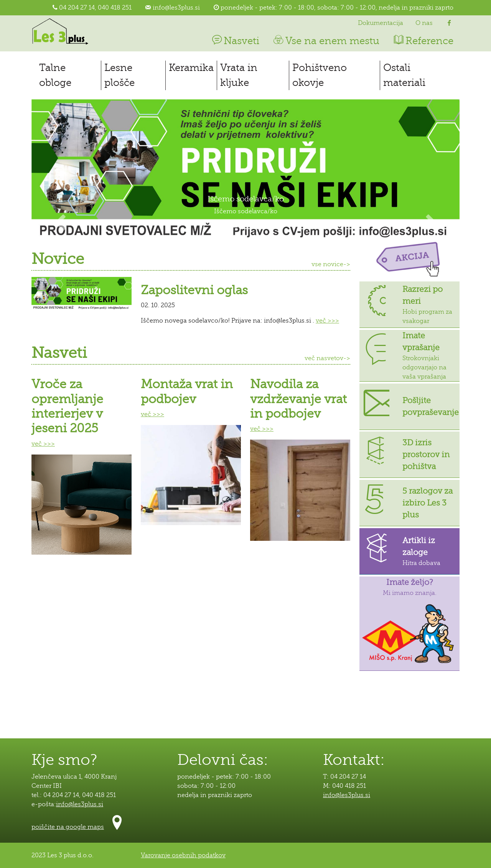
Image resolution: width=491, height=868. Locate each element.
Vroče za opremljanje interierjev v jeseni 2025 (67, 406)
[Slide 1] (232, 227)
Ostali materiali (404, 75)
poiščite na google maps (68, 827)
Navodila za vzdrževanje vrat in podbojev (298, 399)
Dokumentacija (381, 23)
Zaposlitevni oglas (194, 290)
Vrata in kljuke (239, 75)
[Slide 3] (259, 227)
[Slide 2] (245, 227)
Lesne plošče (119, 75)
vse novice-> (331, 264)
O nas (424, 23)
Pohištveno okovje (320, 75)
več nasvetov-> (327, 358)
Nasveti (235, 41)
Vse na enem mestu (325, 41)
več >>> (327, 321)
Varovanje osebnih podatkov (183, 855)
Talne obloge (55, 75)
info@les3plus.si (176, 8)
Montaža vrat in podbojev (187, 391)
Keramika (191, 68)
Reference (423, 41)
